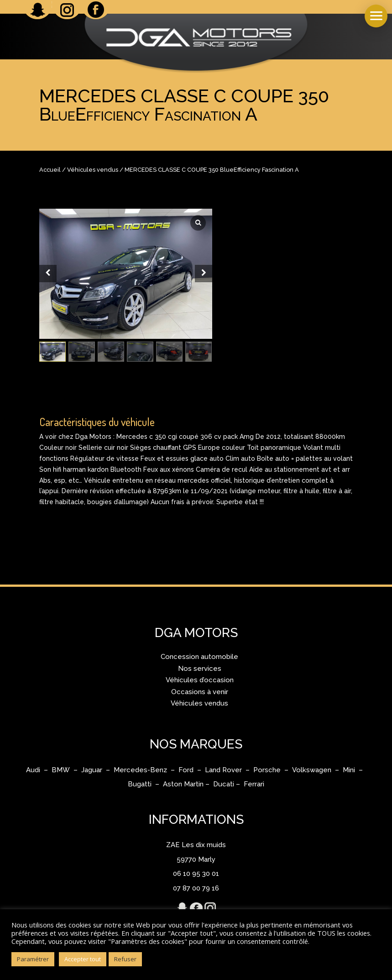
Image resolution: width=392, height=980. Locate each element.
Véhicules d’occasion (200, 680)
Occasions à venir (200, 692)
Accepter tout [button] (83, 959)
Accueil (50, 170)
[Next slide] (204, 274)
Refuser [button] (125, 959)
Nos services (200, 669)
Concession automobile (199, 657)
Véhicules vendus (93, 170)
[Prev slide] (48, 274)
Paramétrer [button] (33, 959)
